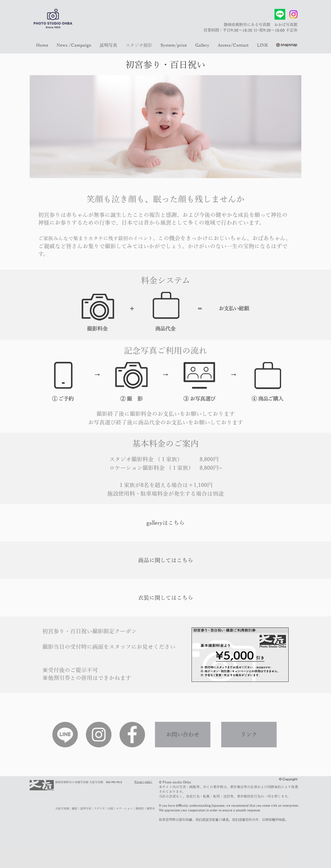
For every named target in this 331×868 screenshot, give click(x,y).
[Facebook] (132, 735)
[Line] (280, 14)
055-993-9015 (114, 782)
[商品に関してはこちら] (165, 560)
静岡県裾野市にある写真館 (249, 25)
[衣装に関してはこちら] (165, 598)
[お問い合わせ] (183, 735)
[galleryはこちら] (165, 523)
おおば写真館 (286, 25)
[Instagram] (293, 14)
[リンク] (249, 735)
